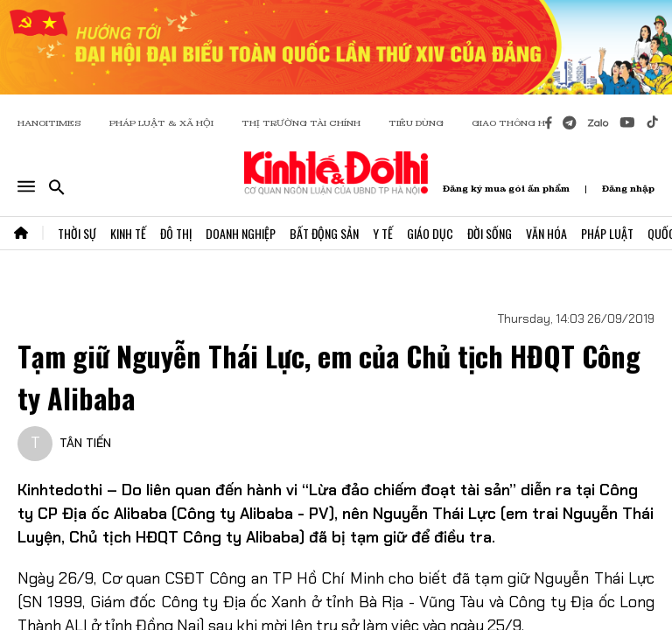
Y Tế (383, 233)
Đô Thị (176, 233)
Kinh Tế (128, 233)
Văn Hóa (546, 233)
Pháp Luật (607, 233)
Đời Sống (490, 233)
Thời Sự (77, 233)
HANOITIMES (49, 123)
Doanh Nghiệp (241, 233)
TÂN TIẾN (85, 443)
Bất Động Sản (324, 233)
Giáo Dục (430, 233)
